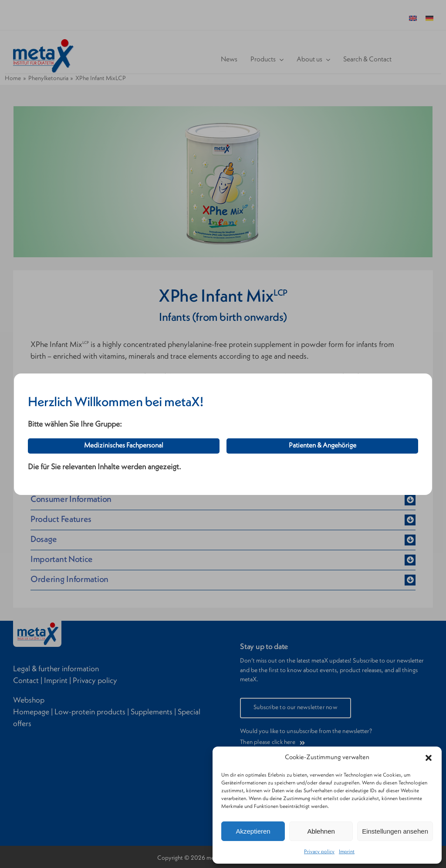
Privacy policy (319, 852)
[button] (429, 758)
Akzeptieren (253, 831)
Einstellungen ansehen (395, 831)
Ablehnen (321, 831)
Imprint (347, 852)
